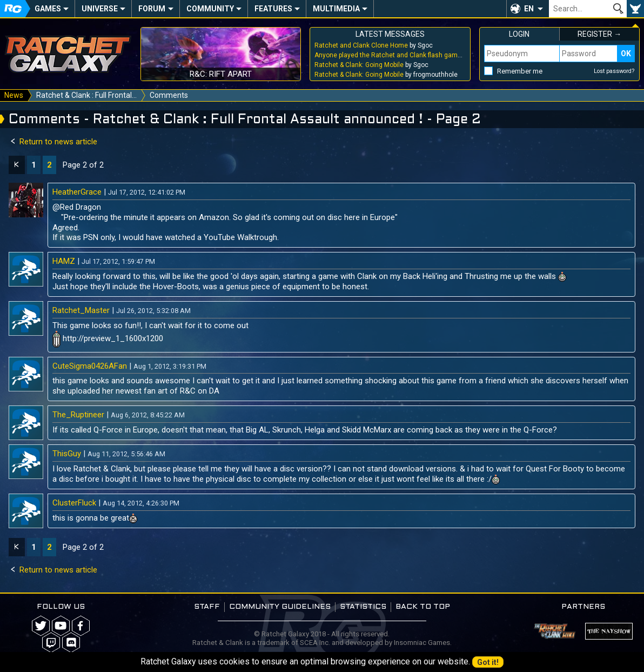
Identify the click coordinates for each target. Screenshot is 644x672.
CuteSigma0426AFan (90, 366)
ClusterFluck (74, 503)
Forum (152, 9)
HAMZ (64, 261)
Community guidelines (280, 607)
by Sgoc (374, 45)
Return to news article (53, 142)
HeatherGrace (77, 192)
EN (529, 9)
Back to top (423, 607)
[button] (528, 9)
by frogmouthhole (386, 75)
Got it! (488, 662)
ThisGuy (67, 454)
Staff (207, 607)
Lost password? (614, 71)
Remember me (520, 71)
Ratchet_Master (81, 310)
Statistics (363, 607)
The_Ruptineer (78, 415)
